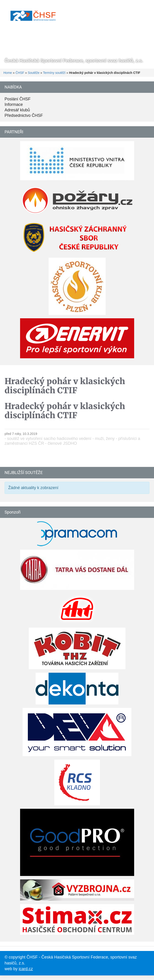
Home (8, 73)
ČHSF (20, 73)
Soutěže (34, 73)
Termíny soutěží (54, 73)
